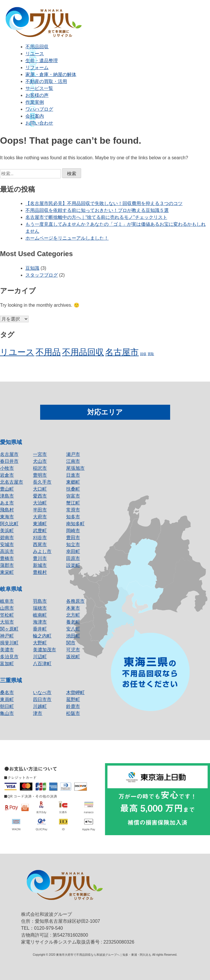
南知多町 (75, 524)
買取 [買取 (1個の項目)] (151, 354)
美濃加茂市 (44, 650)
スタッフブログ (42, 275)
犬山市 (40, 461)
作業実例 (35, 102)
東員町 (7, 699)
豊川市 (40, 558)
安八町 (73, 629)
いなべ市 (42, 693)
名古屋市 (9, 454)
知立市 (73, 544)
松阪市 (73, 713)
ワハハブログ (39, 109)
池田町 (73, 636)
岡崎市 (73, 531)
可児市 (73, 650)
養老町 (73, 622)
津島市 (7, 496)
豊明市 (40, 475)
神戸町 (7, 636)
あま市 (7, 503)
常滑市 (73, 510)
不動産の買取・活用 (46, 81)
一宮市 (40, 454)
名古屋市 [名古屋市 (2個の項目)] (122, 352)
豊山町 (7, 489)
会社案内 (35, 116)
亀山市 (7, 713)
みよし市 (42, 551)
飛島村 (7, 510)
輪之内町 (42, 636)
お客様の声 (37, 95)
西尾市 (40, 544)
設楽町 (73, 565)
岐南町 (40, 615)
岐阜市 (7, 601)
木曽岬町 (75, 693)
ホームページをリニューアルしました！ (67, 238)
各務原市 (75, 601)
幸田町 (73, 551)
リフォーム (37, 68)
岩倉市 (7, 475)
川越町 (40, 706)
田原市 (73, 558)
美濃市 (7, 650)
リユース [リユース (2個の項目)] (17, 352)
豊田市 (73, 538)
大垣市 (7, 622)
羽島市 (40, 601)
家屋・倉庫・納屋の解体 (51, 74)
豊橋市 (7, 558)
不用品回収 (37, 47)
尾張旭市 (75, 468)
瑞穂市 (40, 608)
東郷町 (73, 482)
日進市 (73, 475)
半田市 (40, 510)
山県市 (7, 608)
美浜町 (7, 531)
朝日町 (7, 706)
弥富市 (73, 496)
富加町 (7, 664)
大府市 (40, 517)
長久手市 (42, 482)
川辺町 (40, 657)
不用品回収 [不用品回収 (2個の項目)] (83, 352)
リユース (35, 54)
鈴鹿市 (73, 706)
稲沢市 (40, 468)
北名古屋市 (12, 482)
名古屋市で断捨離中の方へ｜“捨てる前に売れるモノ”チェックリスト (96, 217)
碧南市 (7, 538)
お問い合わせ (39, 123)
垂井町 (40, 629)
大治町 (40, 503)
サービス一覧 (39, 88)
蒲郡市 (7, 565)
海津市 (40, 622)
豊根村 (40, 572)
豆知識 (32, 268)
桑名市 (7, 693)
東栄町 (7, 572)
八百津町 (42, 664)
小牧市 (7, 468)
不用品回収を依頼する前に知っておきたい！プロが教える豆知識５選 (97, 210)
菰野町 (73, 699)
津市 (38, 713)
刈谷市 (40, 538)
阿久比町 (9, 524)
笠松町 (7, 615)
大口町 (40, 489)
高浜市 (7, 551)
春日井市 (9, 461)
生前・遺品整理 (42, 61)
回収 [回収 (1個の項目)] (143, 354)
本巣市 (73, 608)
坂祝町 (73, 657)
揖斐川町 (9, 643)
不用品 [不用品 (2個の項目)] (48, 352)
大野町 (40, 643)
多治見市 (9, 657)
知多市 (73, 517)
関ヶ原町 (9, 629)
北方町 (73, 615)
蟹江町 (73, 503)
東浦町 (40, 524)
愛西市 (40, 496)
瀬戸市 (73, 454)
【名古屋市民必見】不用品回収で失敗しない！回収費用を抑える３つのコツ (104, 203)
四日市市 (42, 699)
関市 (71, 643)
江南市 (73, 461)
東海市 (7, 517)
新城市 (40, 565)
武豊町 (40, 531)
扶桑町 (73, 489)
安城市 (7, 544)
